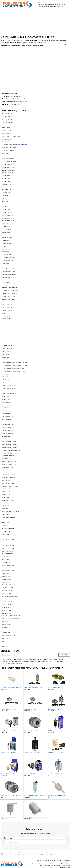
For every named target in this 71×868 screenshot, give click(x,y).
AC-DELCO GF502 (7, 119)
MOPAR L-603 (6, 492)
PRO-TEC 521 (6, 534)
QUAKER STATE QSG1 (8, 557)
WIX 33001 (5, 638)
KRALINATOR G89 (7, 405)
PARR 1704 (5, 526)
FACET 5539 (5, 263)
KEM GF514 (5, 397)
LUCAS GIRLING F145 (8, 425)
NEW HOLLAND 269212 (9, 517)
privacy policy (67, 867)
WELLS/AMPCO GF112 (8, 636)
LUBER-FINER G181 (8, 419)
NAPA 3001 (5, 509)
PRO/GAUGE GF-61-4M (9, 537)
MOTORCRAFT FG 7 (8, 497)
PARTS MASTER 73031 (8, 528)
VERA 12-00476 (6, 607)
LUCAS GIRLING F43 (8, 430)
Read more (60, 6)
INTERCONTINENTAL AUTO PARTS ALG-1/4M (15, 363)
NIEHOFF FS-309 (7, 520)
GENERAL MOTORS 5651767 (10, 299)
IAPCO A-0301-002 (7, 354)
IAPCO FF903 (6, 360)
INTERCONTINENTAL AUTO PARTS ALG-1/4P (15, 366)
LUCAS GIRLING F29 (8, 428)
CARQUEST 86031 (7, 193)
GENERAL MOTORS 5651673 (10, 288)
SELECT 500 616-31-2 (8, 565)
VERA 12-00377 (6, 605)
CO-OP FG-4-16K (7, 229)
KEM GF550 (5, 399)
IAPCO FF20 (5, 357)
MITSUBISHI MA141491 (9, 483)
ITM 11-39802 (6, 380)
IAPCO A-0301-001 (7, 351)
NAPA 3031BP (6, 514)
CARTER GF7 (6, 198)
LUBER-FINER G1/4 (7, 416)
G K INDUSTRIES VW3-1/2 (9, 277)
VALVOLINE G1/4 (7, 602)
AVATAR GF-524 (6, 131)
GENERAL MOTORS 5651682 (10, 293)
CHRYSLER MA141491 (8, 218)
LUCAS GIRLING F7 (7, 436)
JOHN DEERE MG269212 (9, 394)
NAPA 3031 (5, 511)
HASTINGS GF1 (6, 316)
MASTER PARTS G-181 (8, 456)
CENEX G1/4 (6, 201)
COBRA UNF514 (7, 232)
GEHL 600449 (6, 282)
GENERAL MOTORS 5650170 (10, 285)
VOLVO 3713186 (7, 613)
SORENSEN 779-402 (8, 588)
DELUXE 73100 (6, 246)
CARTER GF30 (6, 195)
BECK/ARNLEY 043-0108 (9, 145)
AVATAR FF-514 (6, 128)
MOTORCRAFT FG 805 (8, 500)
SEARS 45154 (6, 562)
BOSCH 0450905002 (8, 170)
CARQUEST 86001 (7, 190)
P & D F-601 (5, 523)
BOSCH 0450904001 (8, 164)
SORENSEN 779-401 (8, 585)
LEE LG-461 (5, 411)
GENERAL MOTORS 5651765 (10, 296)
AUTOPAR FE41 (6, 125)
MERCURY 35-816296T (9, 478)
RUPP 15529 (6, 559)
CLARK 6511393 (7, 226)
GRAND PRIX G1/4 (7, 305)
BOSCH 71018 (6, 178)
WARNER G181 (6, 630)
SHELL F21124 (6, 576)
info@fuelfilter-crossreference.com (62, 865)
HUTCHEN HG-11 (7, 346)
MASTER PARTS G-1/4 (8, 453)
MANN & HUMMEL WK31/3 (10, 439)
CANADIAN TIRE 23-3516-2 (10, 184)
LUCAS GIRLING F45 (8, 433)
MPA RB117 (5, 503)
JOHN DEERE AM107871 (9, 388)
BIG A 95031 (6, 156)
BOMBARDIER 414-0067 (9, 162)
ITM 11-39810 (6, 383)
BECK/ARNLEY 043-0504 (9, 148)
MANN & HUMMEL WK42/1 (10, 442)
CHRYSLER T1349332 (8, 224)
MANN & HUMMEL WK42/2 (10, 445)
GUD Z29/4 (5, 313)
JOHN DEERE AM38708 (9, 391)
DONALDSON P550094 (9, 257)
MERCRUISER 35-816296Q (10, 464)
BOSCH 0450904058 (8, 167)
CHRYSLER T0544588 (8, 221)
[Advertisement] (36, 22)
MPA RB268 (5, 506)
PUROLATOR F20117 (8, 540)
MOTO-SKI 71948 (7, 495)
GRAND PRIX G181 (7, 308)
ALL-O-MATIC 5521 (7, 122)
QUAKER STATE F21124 (9, 554)
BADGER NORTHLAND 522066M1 (12, 136)
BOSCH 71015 (6, 176)
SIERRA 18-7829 (7, 582)
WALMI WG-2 (6, 621)
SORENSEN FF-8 (7, 593)
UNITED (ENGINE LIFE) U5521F (11, 596)
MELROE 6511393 (7, 459)
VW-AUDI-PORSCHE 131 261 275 (11, 616)
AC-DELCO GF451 (7, 114)
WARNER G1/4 (6, 627)
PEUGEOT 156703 (7, 531)
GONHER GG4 (6, 302)
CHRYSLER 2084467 (8, 215)
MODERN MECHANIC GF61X (10, 486)
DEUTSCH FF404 (7, 255)
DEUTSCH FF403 (7, 252)
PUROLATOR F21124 (8, 545)
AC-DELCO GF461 (7, 116)
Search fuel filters (64, 655)
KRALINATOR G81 (7, 402)
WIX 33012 (5, 641)
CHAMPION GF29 (7, 212)
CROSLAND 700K (7, 238)
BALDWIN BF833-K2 (8, 139)
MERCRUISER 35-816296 (9, 461)
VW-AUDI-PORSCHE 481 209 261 (11, 619)
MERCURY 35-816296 (8, 470)
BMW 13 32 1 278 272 (8, 159)
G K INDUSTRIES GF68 (8, 272)
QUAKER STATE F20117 (9, 551)
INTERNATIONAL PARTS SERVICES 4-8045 (14, 371)
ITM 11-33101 (6, 374)
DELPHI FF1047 (6, 243)
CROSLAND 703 (7, 241)
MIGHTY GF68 (6, 481)
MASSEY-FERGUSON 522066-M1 (11, 450)
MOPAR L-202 (6, 489)
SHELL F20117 (6, 574)
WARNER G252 (6, 633)
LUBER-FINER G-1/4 (8, 413)
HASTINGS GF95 (7, 319)
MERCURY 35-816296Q (9, 475)
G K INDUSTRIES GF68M (9, 274)
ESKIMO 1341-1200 (8, 260)
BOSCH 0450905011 (8, 173)
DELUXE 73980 (6, 249)
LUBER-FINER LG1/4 (8, 422)
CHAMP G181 (6, 210)
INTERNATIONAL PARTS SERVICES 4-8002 (14, 368)
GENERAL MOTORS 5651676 (10, 291)
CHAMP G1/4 (6, 207)
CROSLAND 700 (7, 235)
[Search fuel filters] (30, 655)
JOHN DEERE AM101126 (9, 385)
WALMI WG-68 (6, 624)
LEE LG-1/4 (5, 408)
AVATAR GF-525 (6, 133)
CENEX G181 (6, 204)
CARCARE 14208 (7, 187)
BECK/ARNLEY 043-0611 (9, 150)
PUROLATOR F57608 (8, 548)
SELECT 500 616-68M (8, 568)
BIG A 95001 (6, 153)
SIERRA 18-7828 (7, 579)
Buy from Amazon (22, 145)
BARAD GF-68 (6, 142)
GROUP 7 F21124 (7, 310)
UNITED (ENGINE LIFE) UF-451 (11, 599)
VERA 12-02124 (6, 610)
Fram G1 (5, 269)
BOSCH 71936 (6, 181)
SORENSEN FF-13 (7, 590)
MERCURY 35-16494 (8, 467)
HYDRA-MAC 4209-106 (9, 349)
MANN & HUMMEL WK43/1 (10, 447)
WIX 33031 (5, 646)
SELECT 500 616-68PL (8, 571)
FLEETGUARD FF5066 (8, 266)
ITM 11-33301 (6, 377)
